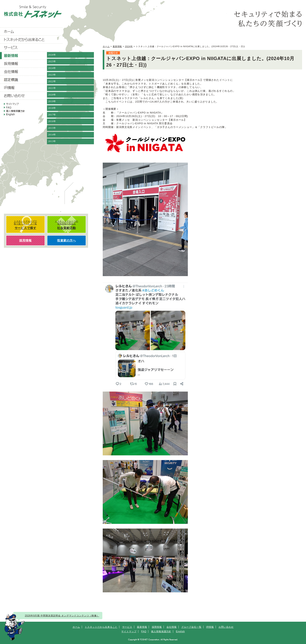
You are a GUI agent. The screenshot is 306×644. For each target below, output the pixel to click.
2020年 (52, 95)
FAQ (144, 631)
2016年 (52, 121)
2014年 (52, 135)
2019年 (52, 101)
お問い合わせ (226, 627)
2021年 (52, 88)
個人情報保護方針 (161, 631)
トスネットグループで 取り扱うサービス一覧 (25, 225)
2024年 (129, 46)
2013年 (52, 141)
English (180, 631)
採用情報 (157, 627)
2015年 (52, 128)
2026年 (52, 55)
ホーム (106, 46)
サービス (127, 627)
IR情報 (210, 627)
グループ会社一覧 (191, 627)
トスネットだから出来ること (101, 627)
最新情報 (117, 46)
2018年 (52, 108)
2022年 (52, 81)
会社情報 (171, 627)
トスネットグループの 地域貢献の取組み (67, 225)
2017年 (52, 115)
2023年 (52, 75)
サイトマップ (129, 631)
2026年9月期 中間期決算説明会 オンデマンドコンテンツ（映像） (62, 616)
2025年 (52, 61)
